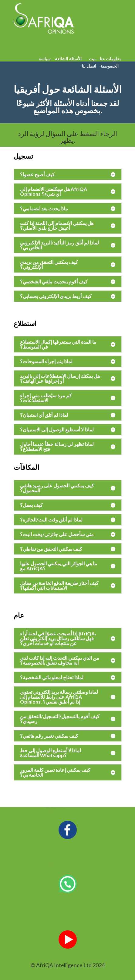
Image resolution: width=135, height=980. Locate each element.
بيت (92, 59)
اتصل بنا (89, 66)
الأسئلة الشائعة (68, 59)
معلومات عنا (110, 59)
